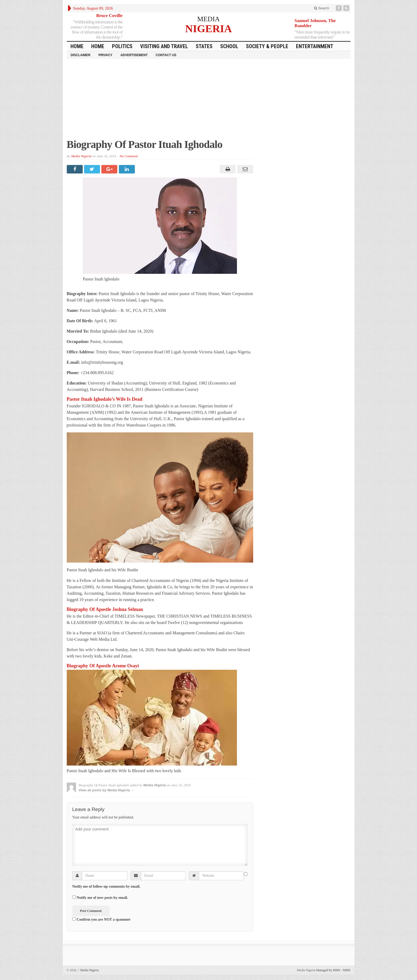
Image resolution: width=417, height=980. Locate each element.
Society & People (267, 46)
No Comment (129, 156)
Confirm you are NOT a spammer (101, 919)
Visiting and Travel (164, 46)
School (229, 46)
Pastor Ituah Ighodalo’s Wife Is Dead (105, 399)
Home (98, 46)
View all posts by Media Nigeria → (107, 790)
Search (322, 8)
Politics (122, 46)
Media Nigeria (81, 156)
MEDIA (208, 19)
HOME (77, 46)
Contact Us (166, 55)
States (204, 46)
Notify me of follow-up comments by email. (106, 886)
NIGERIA (208, 28)
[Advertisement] (209, 101)
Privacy (105, 55)
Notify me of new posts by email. (102, 898)
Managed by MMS (328, 970)
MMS (347, 970)
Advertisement (134, 55)
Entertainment (315, 46)
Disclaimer (81, 55)
